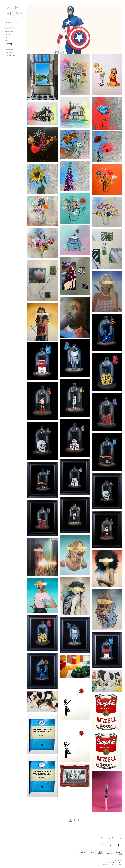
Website (8, 34)
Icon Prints (9, 59)
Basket (8, 44)
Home (7, 28)
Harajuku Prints (10, 56)
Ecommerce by (116, 860)
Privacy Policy (105, 838)
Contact (8, 41)
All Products (9, 31)
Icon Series (9, 53)
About (7, 37)
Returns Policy (116, 838)
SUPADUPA (113, 862)
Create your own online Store (112, 865)
